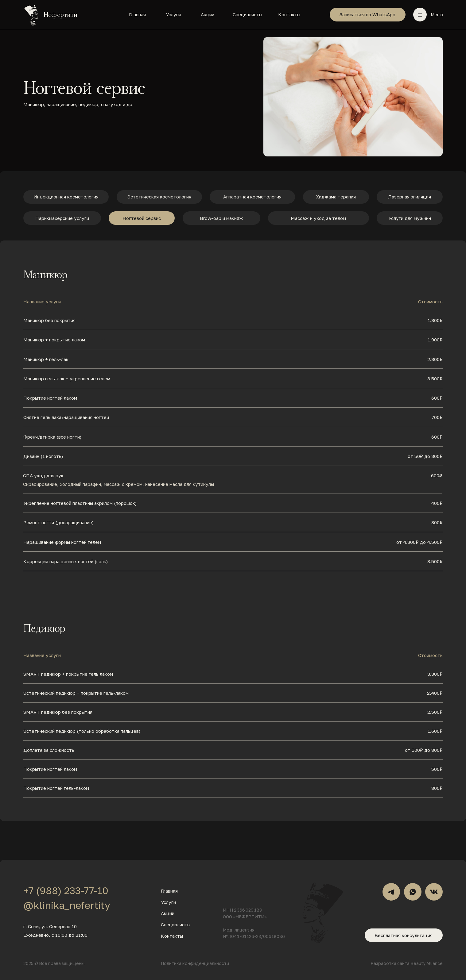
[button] (420, 14)
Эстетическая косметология (159, 197)
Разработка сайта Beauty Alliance (407, 963)
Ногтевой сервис (142, 218)
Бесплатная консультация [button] (404, 935)
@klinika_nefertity (67, 905)
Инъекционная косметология (66, 197)
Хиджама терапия (336, 197)
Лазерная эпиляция (410, 197)
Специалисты (247, 14)
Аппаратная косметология (252, 197)
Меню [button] (437, 15)
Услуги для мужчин (410, 218)
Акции (208, 14)
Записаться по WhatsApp (367, 14)
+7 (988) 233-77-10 (66, 890)
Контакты (289, 14)
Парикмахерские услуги (62, 218)
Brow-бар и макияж (221, 218)
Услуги (173, 14)
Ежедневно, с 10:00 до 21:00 (55, 935)
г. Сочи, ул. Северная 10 (50, 926)
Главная (137, 14)
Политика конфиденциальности (195, 963)
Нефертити (60, 15)
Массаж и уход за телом (318, 218)
